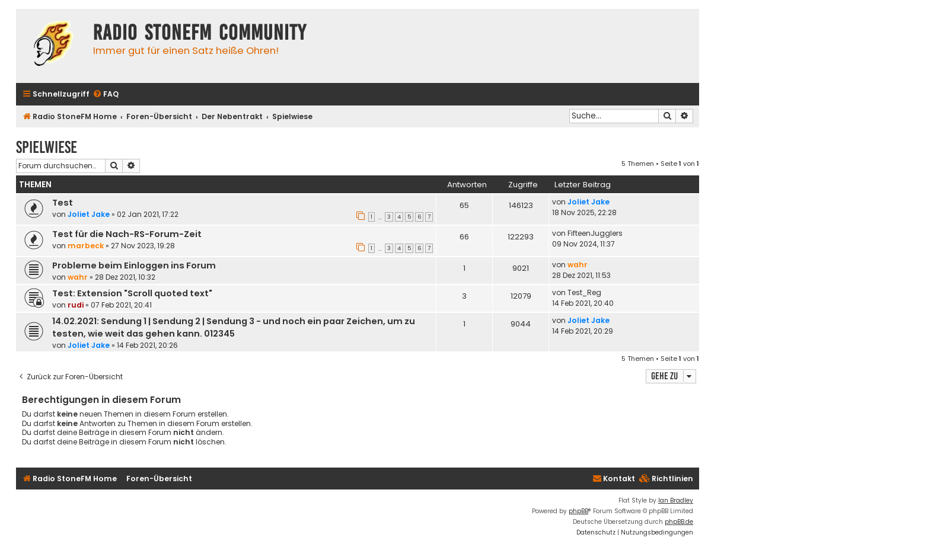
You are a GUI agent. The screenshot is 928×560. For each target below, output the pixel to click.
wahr (78, 277)
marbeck (86, 246)
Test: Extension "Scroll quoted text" (132, 293)
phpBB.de (679, 522)
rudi (76, 305)
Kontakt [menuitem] (614, 479)
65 (464, 205)
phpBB (578, 511)
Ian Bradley (676, 500)
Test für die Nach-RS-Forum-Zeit (127, 234)
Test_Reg (584, 292)
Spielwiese (47, 147)
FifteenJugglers (595, 233)
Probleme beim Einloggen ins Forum (134, 265)
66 (464, 237)
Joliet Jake (89, 214)
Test (63, 203)
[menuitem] (106, 95)
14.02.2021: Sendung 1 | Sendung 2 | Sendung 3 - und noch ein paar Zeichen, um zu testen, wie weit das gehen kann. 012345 (234, 327)
